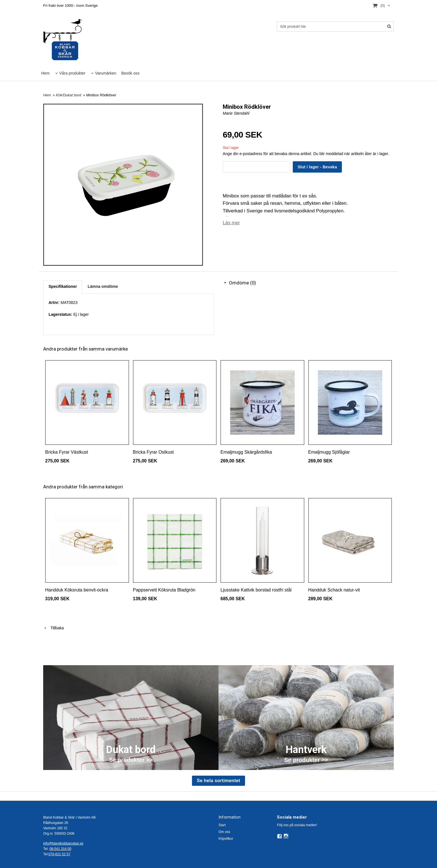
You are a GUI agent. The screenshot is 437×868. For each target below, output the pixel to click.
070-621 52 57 (59, 854)
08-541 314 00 (60, 849)
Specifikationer (63, 286)
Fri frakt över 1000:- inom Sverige (70, 6)
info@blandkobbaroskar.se (63, 843)
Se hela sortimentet (218, 781)
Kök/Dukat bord (69, 95)
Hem (45, 73)
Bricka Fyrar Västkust (67, 452)
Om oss (224, 832)
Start (222, 825)
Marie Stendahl (236, 113)
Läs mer (231, 223)
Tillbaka (53, 628)
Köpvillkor (226, 839)
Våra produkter (72, 73)
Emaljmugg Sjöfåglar (329, 452)
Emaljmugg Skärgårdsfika (246, 452)
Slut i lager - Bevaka (317, 167)
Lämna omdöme (103, 286)
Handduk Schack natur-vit (334, 590)
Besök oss (130, 73)
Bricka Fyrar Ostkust (153, 452)
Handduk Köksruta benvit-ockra (77, 590)
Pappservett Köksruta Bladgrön (164, 590)
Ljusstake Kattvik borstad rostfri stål (256, 590)
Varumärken (106, 73)
